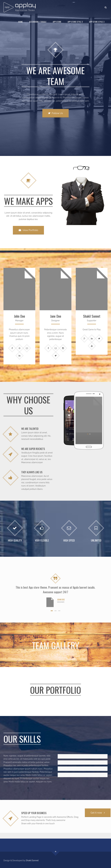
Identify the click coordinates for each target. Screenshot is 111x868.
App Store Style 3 (97, 22)
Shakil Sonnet (32, 860)
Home (20, 22)
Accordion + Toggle (38, 22)
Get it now (98, 813)
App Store (57, 22)
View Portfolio (28, 230)
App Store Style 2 (75, 22)
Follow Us (55, 113)
